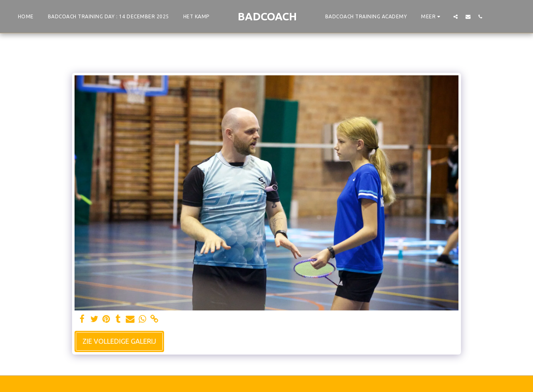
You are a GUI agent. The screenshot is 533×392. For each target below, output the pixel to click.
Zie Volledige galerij (119, 341)
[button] (456, 16)
